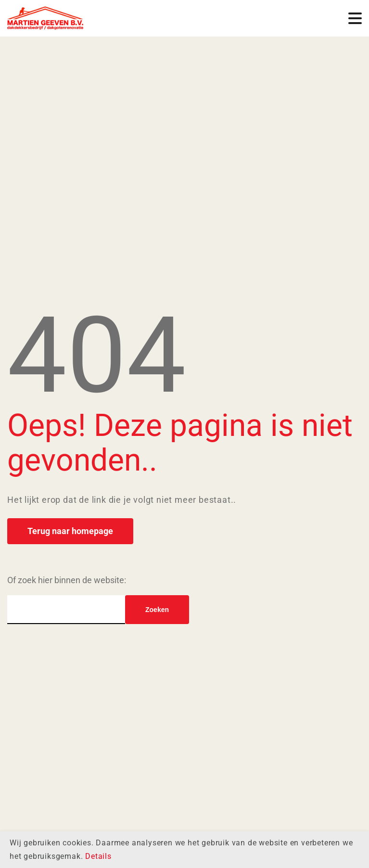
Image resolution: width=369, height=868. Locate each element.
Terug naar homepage (70, 531)
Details (98, 856)
